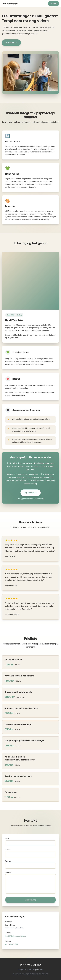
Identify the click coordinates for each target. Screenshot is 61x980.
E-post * (8, 850)
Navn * (7, 839)
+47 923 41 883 (11, 944)
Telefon (8, 861)
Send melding (31, 900)
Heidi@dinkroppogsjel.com (16, 936)
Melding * (9, 872)
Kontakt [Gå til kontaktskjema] (54, 3)
